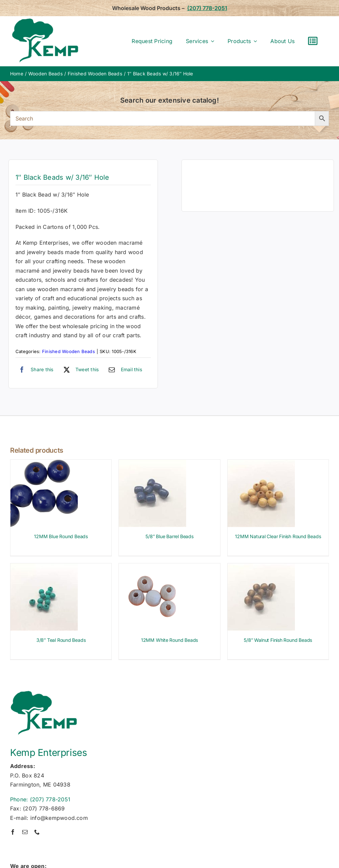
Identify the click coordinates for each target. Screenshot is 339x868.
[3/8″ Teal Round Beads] (44, 568)
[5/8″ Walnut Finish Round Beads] (261, 568)
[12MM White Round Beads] (152, 568)
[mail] (25, 832)
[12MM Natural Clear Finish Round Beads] (261, 464)
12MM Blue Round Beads (61, 536)
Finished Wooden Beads (69, 351)
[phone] (37, 832)
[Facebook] (35, 370)
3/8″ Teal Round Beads (61, 640)
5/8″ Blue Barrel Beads (169, 536)
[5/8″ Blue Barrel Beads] (152, 464)
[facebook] (13, 832)
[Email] (124, 370)
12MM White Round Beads (169, 640)
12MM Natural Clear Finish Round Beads (278, 536)
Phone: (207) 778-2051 (40, 799)
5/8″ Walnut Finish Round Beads (278, 640)
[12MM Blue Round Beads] (44, 464)
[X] (80, 370)
